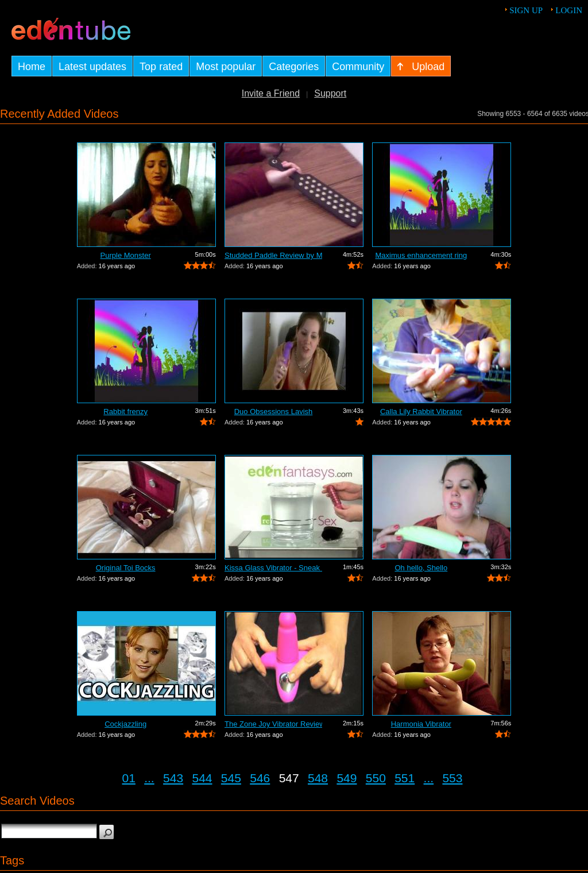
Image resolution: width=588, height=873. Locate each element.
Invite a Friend (271, 93)
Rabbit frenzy (125, 412)
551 (405, 778)
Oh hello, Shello (421, 568)
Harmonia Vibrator (421, 724)
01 (129, 778)
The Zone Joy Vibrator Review (273, 724)
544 (202, 778)
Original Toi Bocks (126, 568)
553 (452, 778)
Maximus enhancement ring (421, 255)
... (149, 778)
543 (173, 778)
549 (347, 778)
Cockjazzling (125, 724)
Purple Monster (126, 255)
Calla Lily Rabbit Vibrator (421, 412)
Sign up (526, 10)
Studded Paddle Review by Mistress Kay (273, 255)
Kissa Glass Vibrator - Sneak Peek (273, 568)
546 (260, 778)
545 (231, 778)
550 (376, 778)
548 (318, 778)
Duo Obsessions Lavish (274, 412)
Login (569, 10)
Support (330, 93)
